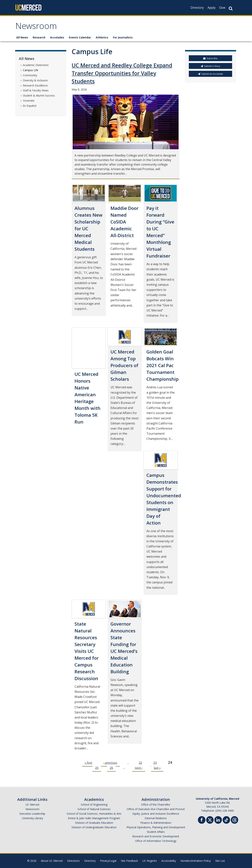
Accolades (57, 37)
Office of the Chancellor (156, 805)
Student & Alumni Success (39, 95)
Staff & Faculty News (36, 90)
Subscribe (210, 58)
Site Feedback (129, 861)
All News (22, 37)
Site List (220, 861)
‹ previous (110, 763)
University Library (32, 818)
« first (89, 763)
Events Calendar (80, 37)
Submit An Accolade (210, 74)
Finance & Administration (156, 823)
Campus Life (31, 70)
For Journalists (123, 37)
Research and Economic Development (156, 836)
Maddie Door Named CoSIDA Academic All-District (124, 222)
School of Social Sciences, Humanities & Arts (94, 814)
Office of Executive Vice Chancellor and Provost (156, 809)
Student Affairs (156, 832)
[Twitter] (210, 819)
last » (157, 768)
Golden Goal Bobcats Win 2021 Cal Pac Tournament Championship (163, 365)
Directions (73, 861)
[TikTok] (226, 819)
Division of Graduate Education (94, 823)
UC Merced (32, 805)
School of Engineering (94, 805)
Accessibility (169, 861)
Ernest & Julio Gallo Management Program (94, 818)
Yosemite (29, 101)
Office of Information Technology (156, 841)
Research (39, 37)
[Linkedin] (218, 820)
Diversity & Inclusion (35, 80)
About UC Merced (52, 861)
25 (97, 768)
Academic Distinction (36, 65)
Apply (212, 8)
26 (111, 768)
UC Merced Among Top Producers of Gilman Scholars (124, 365)
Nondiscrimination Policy (196, 861)
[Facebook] (202, 820)
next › (139, 768)
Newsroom (36, 27)
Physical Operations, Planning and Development (156, 827)
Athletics (102, 37)
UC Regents (150, 861)
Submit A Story (210, 66)
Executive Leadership (32, 814)
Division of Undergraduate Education (94, 827)
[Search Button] (231, 8)
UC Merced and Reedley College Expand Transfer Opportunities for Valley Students (122, 73)
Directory (197, 8)
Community (30, 75)
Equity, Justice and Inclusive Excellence (156, 814)
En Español (30, 106)
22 (140, 763)
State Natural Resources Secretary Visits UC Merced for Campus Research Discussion (87, 651)
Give (222, 8)
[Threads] (234, 819)
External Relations (156, 818)
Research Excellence (35, 85)
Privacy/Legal (108, 861)
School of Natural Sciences (94, 809)
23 (155, 763)
